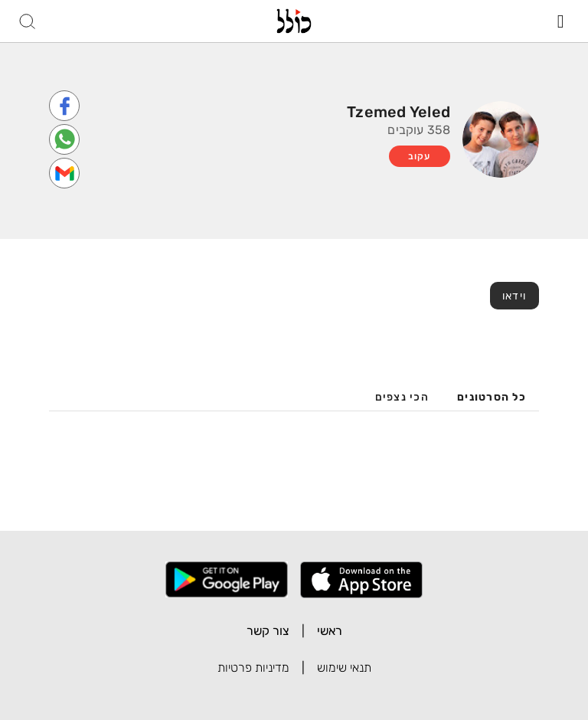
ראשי (330, 631)
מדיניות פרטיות (253, 668)
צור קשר (268, 631)
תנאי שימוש (344, 668)
